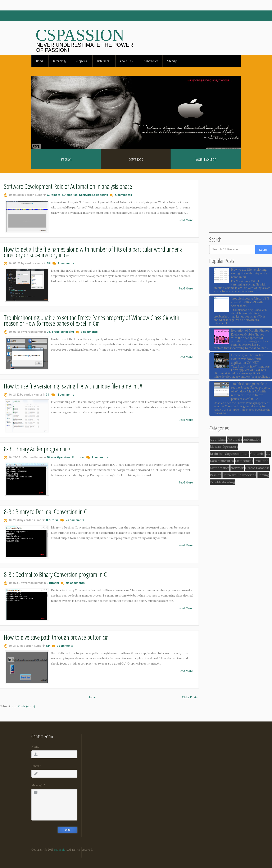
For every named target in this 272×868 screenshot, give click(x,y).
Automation (70, 195)
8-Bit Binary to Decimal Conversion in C (45, 511)
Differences (104, 61)
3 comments (100, 457)
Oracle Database (257, 468)
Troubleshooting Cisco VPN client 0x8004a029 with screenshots (250, 302)
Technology (59, 61)
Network (237, 468)
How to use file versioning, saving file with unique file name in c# (73, 386)
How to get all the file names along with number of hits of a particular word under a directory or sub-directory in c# (93, 252)
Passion (66, 159)
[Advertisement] (241, 206)
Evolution (261, 461)
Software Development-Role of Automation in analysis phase (68, 186)
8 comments (89, 332)
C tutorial (78, 457)
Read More (186, 220)
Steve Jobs (136, 159)
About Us (127, 61)
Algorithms (218, 439)
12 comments (65, 395)
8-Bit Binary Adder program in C (38, 449)
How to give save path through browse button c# (56, 637)
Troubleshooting (63, 332)
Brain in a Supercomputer (229, 454)
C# (49, 263)
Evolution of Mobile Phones (250, 330)
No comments (75, 520)
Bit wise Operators (58, 457)
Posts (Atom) (26, 706)
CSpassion (80, 35)
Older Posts (190, 697)
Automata (54, 195)
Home (40, 61)
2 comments (66, 263)
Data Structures (222, 461)
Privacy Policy (150, 61)
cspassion (60, 850)
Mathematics (220, 468)
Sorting (263, 475)
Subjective (81, 61)
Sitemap (172, 61)
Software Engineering (94, 195)
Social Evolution (206, 159)
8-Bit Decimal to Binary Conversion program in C (55, 574)
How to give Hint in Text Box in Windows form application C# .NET (248, 359)
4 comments (123, 195)
